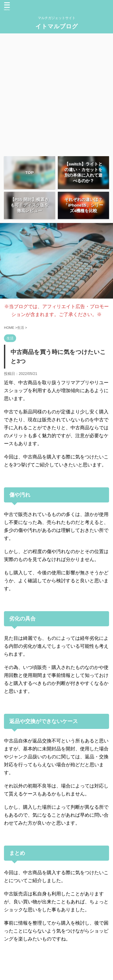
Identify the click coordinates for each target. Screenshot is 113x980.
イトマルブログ (57, 26)
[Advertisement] (56, 93)
